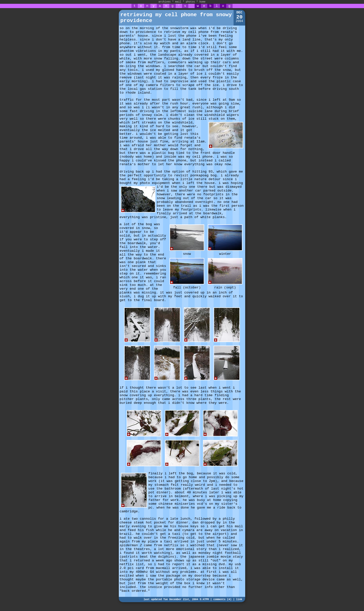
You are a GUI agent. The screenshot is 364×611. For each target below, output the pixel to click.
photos (190, 2)
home (202, 2)
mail (178, 2)
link (239, 599)
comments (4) (222, 599)
